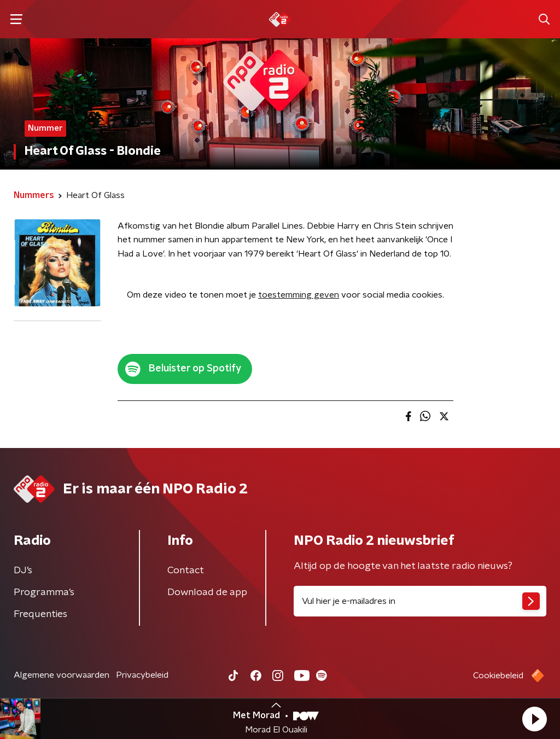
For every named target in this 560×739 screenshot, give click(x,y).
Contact (186, 571)
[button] (534, 719)
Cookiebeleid (498, 676)
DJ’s (23, 571)
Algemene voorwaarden (62, 675)
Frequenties (40, 614)
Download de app (207, 592)
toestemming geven (299, 295)
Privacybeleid (142, 675)
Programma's (44, 592)
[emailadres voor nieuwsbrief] (420, 601)
